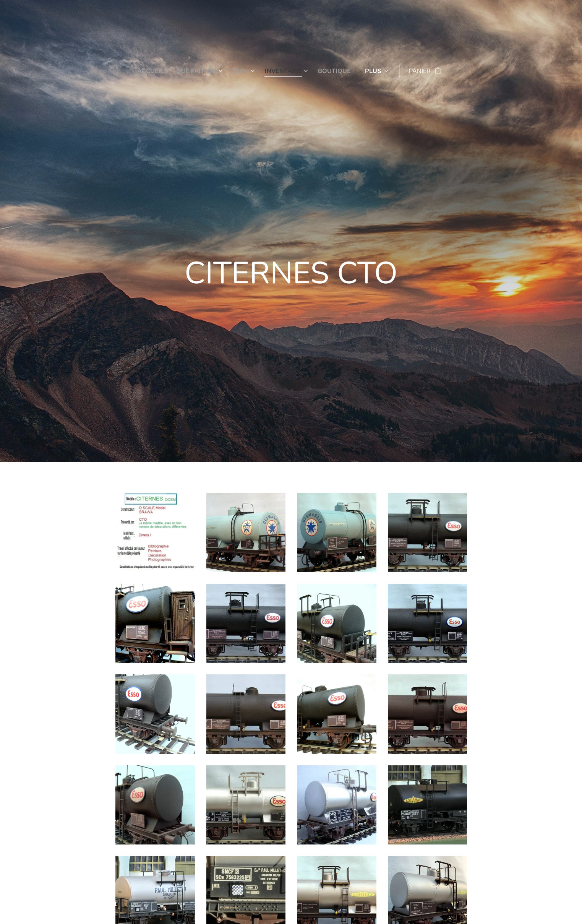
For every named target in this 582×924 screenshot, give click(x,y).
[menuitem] (149, 71)
